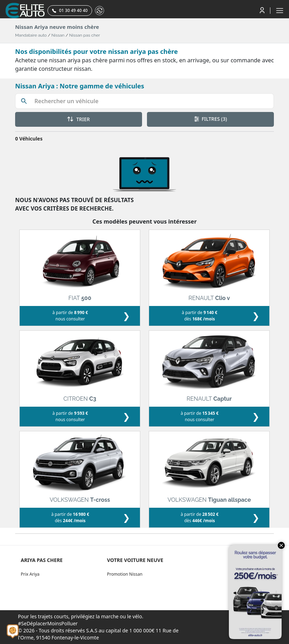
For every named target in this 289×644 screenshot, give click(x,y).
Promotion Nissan (125, 574)
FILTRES (211, 119)
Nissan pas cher (85, 35)
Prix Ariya (30, 574)
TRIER (78, 119)
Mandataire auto (31, 35)
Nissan (58, 35)
